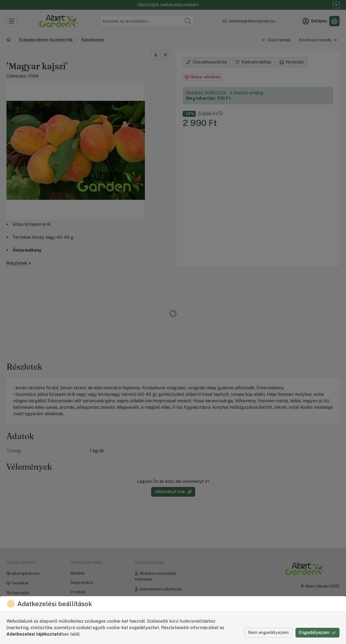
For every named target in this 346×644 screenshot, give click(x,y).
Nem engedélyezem (268, 633)
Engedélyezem (317, 633)
